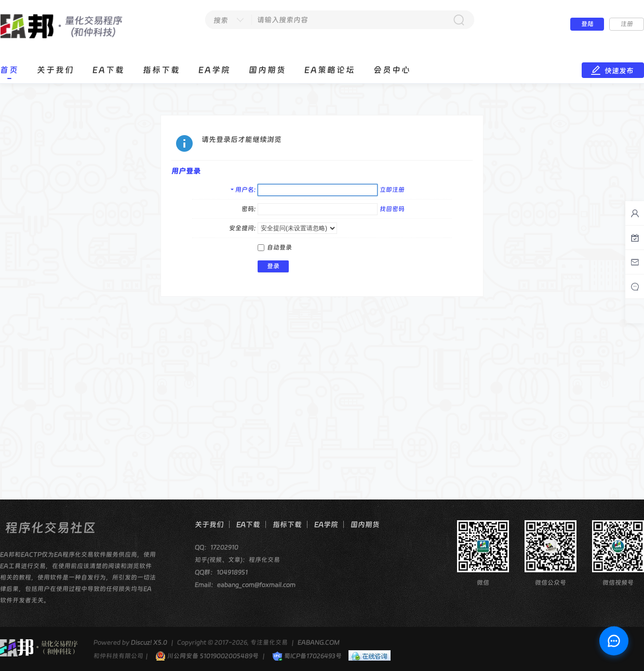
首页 (9, 70)
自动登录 (275, 247)
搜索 (221, 20)
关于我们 (56, 70)
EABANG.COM (319, 642)
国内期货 (267, 70)
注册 (627, 24)
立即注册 (392, 190)
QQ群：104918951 (221, 572)
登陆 (587, 24)
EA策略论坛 (330, 70)
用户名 (245, 190)
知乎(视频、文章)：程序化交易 (237, 560)
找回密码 (392, 209)
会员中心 (392, 70)
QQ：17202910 (217, 547)
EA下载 (109, 70)
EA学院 (214, 70)
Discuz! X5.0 (149, 642)
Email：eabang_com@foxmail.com (245, 585)
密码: (249, 209)
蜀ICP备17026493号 (307, 656)
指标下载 (162, 70)
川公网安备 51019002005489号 (207, 656)
